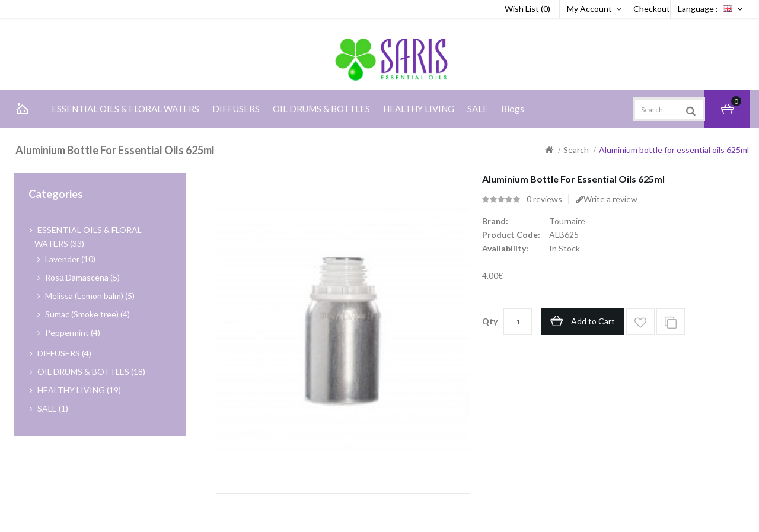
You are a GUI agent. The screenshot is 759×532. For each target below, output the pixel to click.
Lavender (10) (70, 259)
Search (576, 150)
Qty (490, 321)
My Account (589, 9)
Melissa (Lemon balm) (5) (90, 296)
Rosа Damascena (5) (82, 277)
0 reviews (544, 199)
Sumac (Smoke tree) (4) (87, 314)
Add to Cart (593, 321)
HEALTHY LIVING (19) (79, 390)
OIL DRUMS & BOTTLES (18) (91, 372)
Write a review (607, 199)
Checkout (652, 9)
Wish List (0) (527, 9)
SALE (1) (53, 408)
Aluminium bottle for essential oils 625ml (674, 150)
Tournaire (567, 221)
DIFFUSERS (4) (64, 353)
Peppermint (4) (73, 332)
